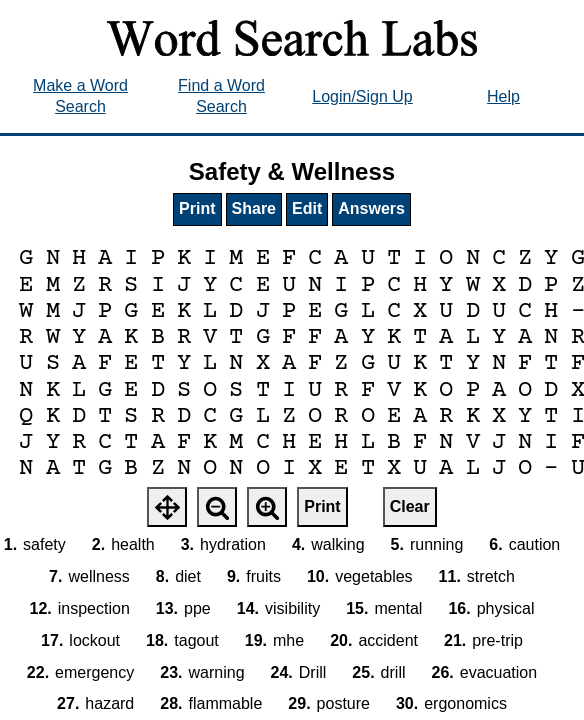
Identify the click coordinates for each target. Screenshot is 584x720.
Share (254, 208)
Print (197, 208)
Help (503, 96)
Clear (410, 506)
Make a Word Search (80, 96)
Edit (307, 208)
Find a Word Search (221, 96)
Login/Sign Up (362, 96)
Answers (371, 208)
